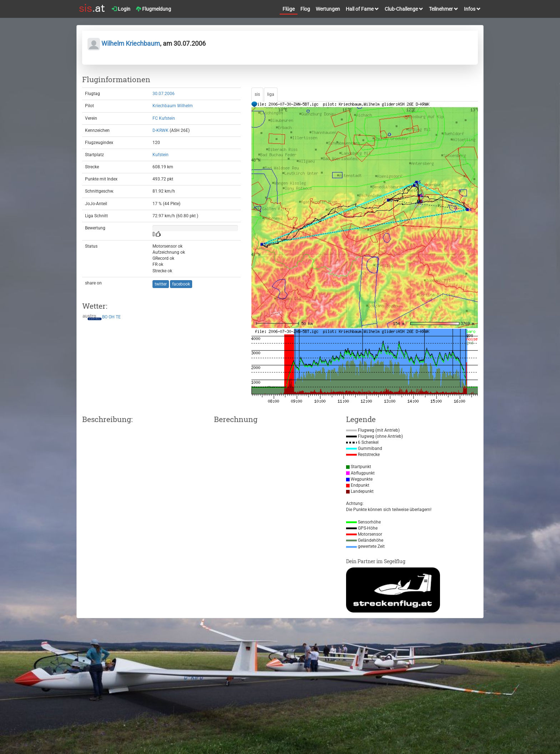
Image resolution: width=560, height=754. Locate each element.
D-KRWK (161, 130)
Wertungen (328, 9)
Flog (305, 9)
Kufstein (161, 155)
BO (105, 317)
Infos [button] (472, 9)
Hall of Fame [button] (362, 9)
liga (271, 94)
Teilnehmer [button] (444, 9)
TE (118, 317)
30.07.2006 (164, 94)
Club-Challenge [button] (404, 9)
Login (121, 9)
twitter (161, 284)
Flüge (289, 9)
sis (257, 94)
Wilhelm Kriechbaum (124, 43)
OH (112, 317)
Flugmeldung (154, 9)
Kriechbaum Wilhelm (173, 106)
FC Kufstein (164, 118)
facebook (181, 284)
